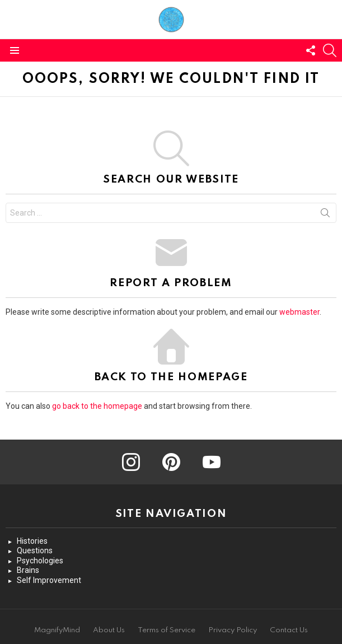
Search (325, 215)
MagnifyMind (57, 630)
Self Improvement (49, 580)
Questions (35, 550)
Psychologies (40, 561)
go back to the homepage (97, 406)
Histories (32, 541)
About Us (109, 630)
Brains (28, 570)
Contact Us (289, 630)
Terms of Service (167, 630)
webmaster (299, 312)
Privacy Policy (233, 630)
